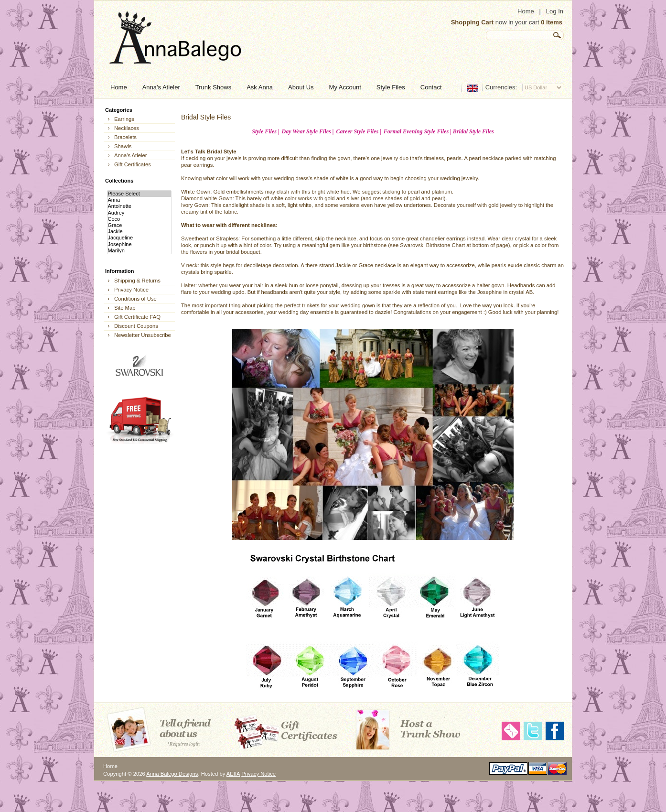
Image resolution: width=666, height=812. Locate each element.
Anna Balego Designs (172, 774)
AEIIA (233, 774)
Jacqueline (139, 238)
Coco (139, 219)
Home (526, 11)
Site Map (125, 308)
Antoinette (139, 206)
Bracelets (125, 137)
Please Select (139, 194)
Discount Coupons (136, 326)
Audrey (139, 213)
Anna (139, 200)
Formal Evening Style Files (417, 131)
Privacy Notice (131, 290)
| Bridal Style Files (472, 131)
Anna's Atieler (130, 155)
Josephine (139, 244)
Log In (555, 11)
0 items (552, 22)
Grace (139, 225)
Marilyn (139, 251)
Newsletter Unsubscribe (143, 335)
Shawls (123, 146)
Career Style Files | (358, 131)
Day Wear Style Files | (308, 131)
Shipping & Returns (137, 281)
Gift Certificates (133, 164)
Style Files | (265, 131)
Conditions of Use (135, 299)
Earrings (124, 119)
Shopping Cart (473, 22)
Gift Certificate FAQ (137, 317)
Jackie (139, 232)
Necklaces (127, 128)
